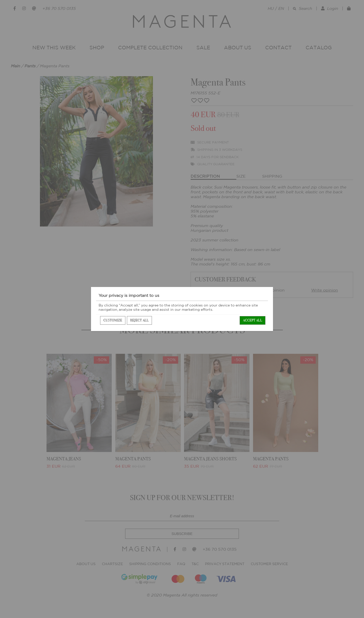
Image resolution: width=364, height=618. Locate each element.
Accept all (253, 320)
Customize (113, 320)
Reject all (139, 320)
